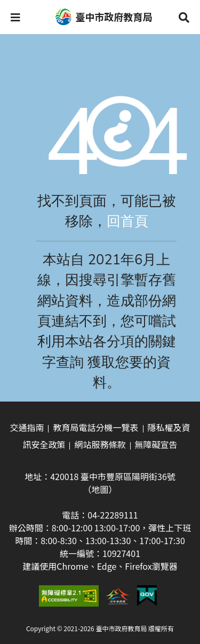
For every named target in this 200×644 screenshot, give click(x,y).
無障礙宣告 (156, 444)
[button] (15, 17)
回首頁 (127, 221)
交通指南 (27, 427)
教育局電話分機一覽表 (95, 427)
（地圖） (100, 489)
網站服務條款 (100, 444)
